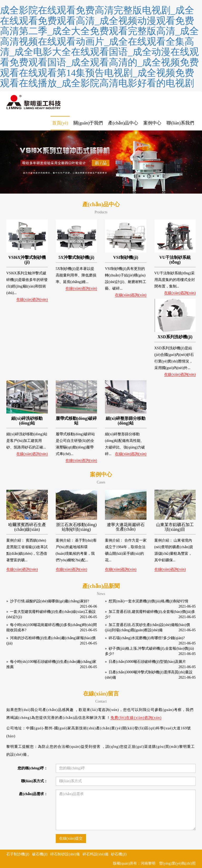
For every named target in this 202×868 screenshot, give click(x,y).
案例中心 (152, 123)
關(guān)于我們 (88, 123)
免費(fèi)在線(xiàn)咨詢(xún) (136, 718)
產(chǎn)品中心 (123, 123)
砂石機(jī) (119, 854)
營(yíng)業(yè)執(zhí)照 (177, 863)
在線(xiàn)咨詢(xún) (32, 299)
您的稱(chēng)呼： (33, 768)
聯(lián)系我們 (180, 123)
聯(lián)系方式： (34, 781)
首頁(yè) (60, 123)
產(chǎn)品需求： (33, 794)
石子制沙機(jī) (18, 854)
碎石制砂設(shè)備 (65, 854)
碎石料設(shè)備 (95, 854)
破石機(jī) (40, 854)
